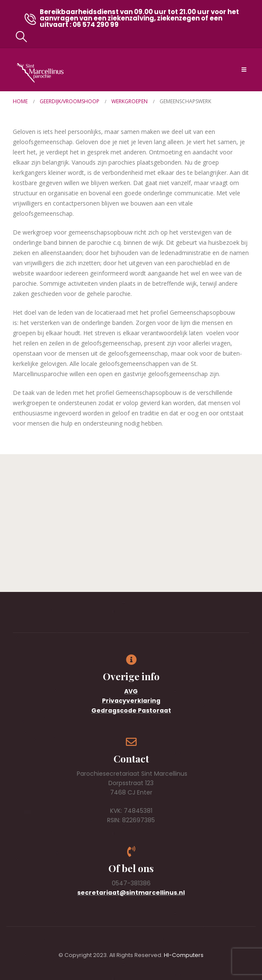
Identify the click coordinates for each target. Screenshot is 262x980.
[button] (21, 37)
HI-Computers (184, 955)
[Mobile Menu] (244, 70)
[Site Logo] (40, 73)
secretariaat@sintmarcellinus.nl (131, 893)
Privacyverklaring (131, 701)
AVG (131, 691)
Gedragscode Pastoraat (131, 710)
